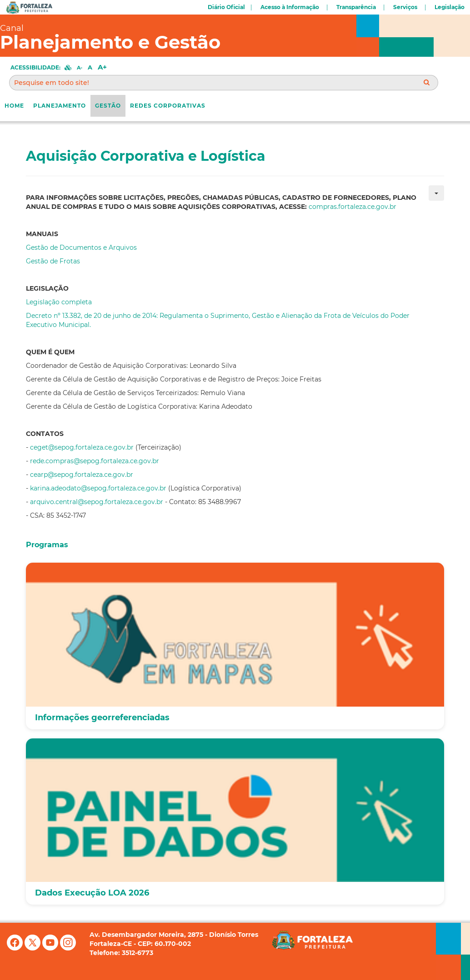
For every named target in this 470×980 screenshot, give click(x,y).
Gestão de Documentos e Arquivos (81, 247)
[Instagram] (68, 948)
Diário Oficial (226, 7)
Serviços (405, 7)
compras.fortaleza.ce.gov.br (352, 207)
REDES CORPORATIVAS (168, 106)
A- (80, 68)
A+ (102, 67)
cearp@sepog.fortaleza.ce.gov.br (82, 475)
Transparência (356, 7)
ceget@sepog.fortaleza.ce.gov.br (82, 447)
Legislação (450, 7)
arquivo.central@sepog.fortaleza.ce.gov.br (97, 502)
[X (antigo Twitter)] (33, 948)
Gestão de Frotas (53, 261)
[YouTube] (51, 948)
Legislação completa (59, 302)
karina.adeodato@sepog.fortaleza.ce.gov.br (98, 488)
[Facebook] (16, 948)
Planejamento (60, 106)
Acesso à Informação (290, 7)
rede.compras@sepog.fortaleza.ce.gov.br (95, 461)
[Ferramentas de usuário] (436, 193)
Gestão (108, 106)
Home (14, 106)
